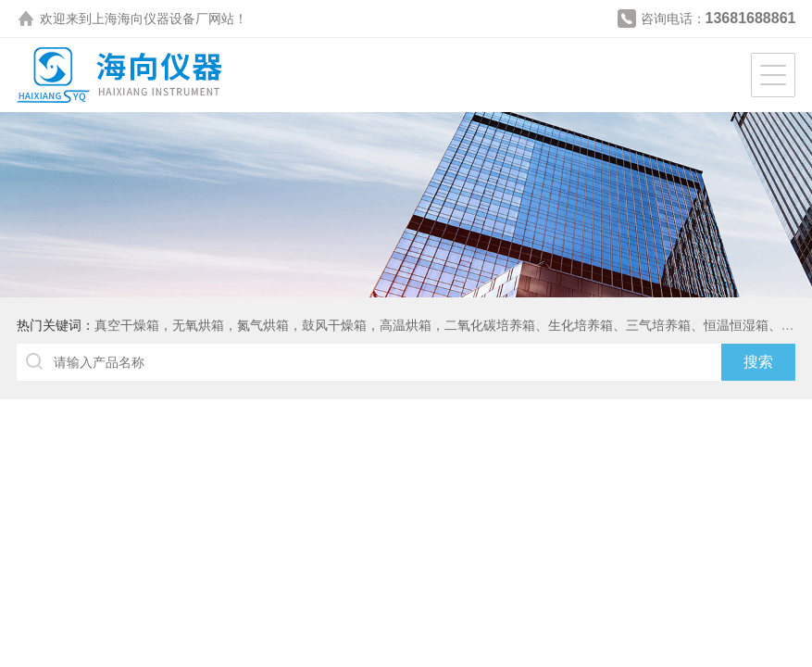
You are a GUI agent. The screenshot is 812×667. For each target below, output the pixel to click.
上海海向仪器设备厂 (150, 19)
